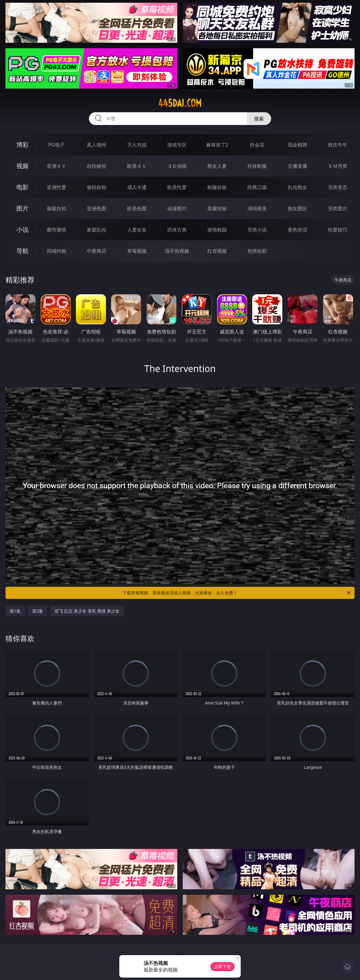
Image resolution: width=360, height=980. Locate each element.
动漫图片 (177, 208)
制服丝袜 (217, 187)
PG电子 (56, 145)
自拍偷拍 (97, 166)
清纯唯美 (257, 208)
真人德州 (97, 145)
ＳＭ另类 (338, 166)
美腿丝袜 (217, 208)
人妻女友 (137, 230)
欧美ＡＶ (137, 166)
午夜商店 (97, 251)
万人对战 (137, 145)
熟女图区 (297, 208)
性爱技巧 (338, 230)
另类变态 (338, 187)
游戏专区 (177, 145)
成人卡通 (137, 187)
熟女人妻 (217, 166)
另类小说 (257, 230)
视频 (22, 166)
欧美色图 (137, 208)
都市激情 (56, 230)
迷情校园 (217, 230)
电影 (22, 187)
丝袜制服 (257, 166)
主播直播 (297, 166)
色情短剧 (257, 251)
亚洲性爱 (56, 187)
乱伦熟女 (297, 187)
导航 (22, 251)
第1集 (15, 611)
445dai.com (180, 103)
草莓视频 (137, 251)
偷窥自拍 (56, 208)
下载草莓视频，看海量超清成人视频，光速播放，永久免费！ (237, 593)
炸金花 (257, 145)
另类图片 (338, 208)
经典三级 (257, 187)
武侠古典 (177, 230)
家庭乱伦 (97, 230)
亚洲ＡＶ (56, 166)
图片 (22, 208)
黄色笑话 (297, 230)
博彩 (22, 145)
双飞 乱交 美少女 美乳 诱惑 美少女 (87, 611)
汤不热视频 (177, 251)
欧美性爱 (177, 187)
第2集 (38, 611)
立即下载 (222, 966)
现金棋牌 (297, 145)
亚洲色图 (97, 208)
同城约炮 (56, 251)
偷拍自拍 (97, 187)
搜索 (259, 119)
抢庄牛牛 (338, 145)
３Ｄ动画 (177, 166)
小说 (22, 230)
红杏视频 (217, 251)
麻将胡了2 (217, 145)
